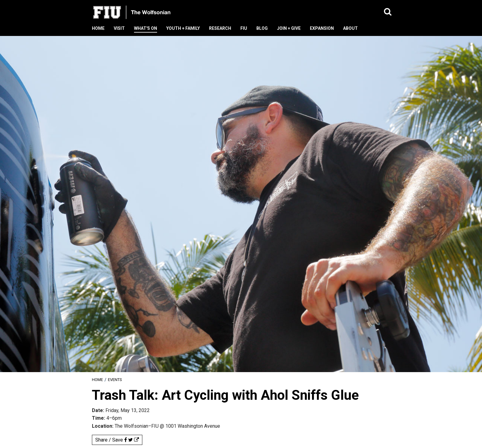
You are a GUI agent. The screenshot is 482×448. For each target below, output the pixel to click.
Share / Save (117, 440)
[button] (388, 12)
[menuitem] (97, 380)
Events (115, 380)
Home (97, 380)
